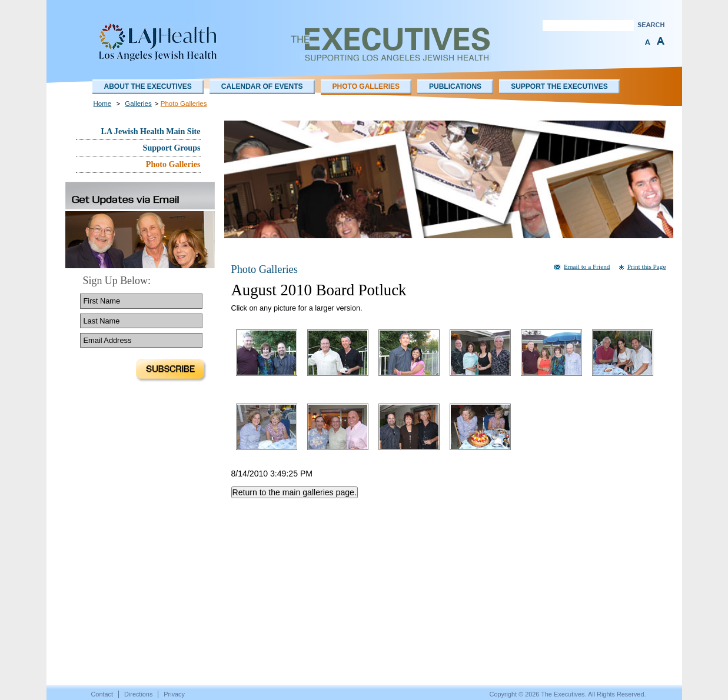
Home (103, 104)
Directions (138, 694)
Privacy (174, 694)
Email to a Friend (587, 266)
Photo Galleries (366, 86)
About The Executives (148, 86)
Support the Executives (559, 86)
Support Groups (172, 148)
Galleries (138, 104)
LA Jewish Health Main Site (151, 131)
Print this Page (647, 266)
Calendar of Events (262, 86)
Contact (102, 694)
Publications (455, 86)
